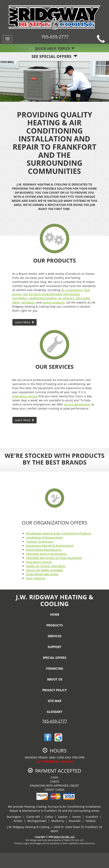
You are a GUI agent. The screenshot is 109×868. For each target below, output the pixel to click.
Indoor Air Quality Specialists (46, 566)
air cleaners (66, 298)
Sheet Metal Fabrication (42, 574)
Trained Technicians (40, 542)
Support (54, 647)
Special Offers (54, 658)
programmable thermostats (61, 294)
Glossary (54, 712)
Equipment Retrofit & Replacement (50, 546)
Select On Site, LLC (64, 837)
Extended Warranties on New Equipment (54, 558)
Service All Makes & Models (45, 570)
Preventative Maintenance (44, 550)
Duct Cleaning (36, 578)
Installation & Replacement (44, 537)
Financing (55, 668)
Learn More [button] (25, 322)
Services (55, 636)
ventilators (28, 302)
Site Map (55, 701)
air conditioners (72, 290)
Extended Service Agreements (46, 554)
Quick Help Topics (55, 49)
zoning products (54, 302)
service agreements (77, 404)
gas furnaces (32, 294)
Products (54, 625)
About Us (55, 679)
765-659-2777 (54, 721)
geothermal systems (43, 298)
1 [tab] (53, 99)
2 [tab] (58, 99)
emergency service (25, 396)
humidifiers (20, 298)
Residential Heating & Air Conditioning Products (59, 533)
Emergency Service (39, 562)
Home (55, 614)
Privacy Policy (54, 690)
